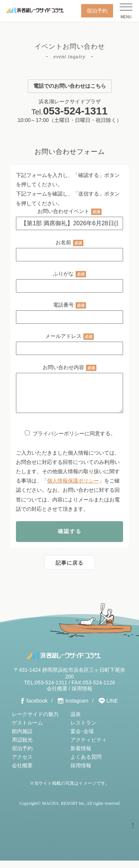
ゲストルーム (27, 730)
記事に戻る (69, 570)
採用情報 (82, 696)
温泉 (76, 722)
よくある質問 (86, 764)
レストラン (83, 730)
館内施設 (22, 739)
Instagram (77, 708)
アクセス (22, 764)
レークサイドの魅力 (35, 722)
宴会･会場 (82, 739)
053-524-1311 (75, 111)
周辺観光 (22, 747)
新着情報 (81, 756)
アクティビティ (89, 747)
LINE (112, 708)
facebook (37, 708)
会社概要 (57, 696)
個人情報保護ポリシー (73, 488)
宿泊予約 (97, 11)
